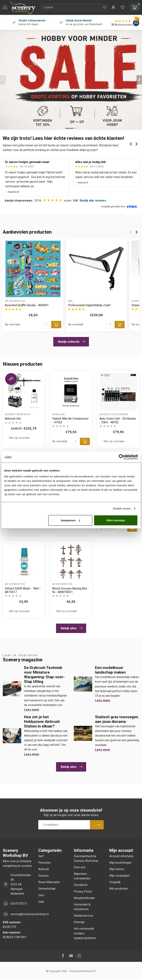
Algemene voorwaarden (82, 876)
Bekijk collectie (72, 342)
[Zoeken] (105, 7)
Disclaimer (81, 885)
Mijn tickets (117, 869)
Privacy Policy (83, 892)
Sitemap (79, 922)
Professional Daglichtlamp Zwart (89, 305)
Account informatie (121, 856)
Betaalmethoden (84, 898)
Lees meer (32, 710)
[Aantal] (47, 325)
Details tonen (122, 508)
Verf (41, 856)
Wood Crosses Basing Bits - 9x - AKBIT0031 (71, 590)
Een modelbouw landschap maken (110, 670)
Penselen (44, 863)
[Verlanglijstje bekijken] (123, 7)
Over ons (80, 867)
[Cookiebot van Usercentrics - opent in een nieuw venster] (122, 457)
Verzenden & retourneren (82, 907)
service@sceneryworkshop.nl (30, 914)
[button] (113, 7)
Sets (41, 895)
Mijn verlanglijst (119, 876)
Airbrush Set (13, 419)
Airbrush (44, 869)
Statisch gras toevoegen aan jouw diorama (117, 719)
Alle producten (119, 889)
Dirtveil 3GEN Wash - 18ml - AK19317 (23, 590)
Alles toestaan (116, 520)
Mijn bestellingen (120, 863)
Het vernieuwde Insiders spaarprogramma (85, 933)
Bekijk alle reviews (93, 201)
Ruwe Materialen (49, 882)
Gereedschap (47, 889)
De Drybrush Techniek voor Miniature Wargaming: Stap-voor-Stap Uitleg (44, 675)
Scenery (44, 876)
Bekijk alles (72, 628)
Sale (41, 902)
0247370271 (19, 904)
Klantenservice (83, 916)
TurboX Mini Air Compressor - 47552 (70, 420)
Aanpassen (70, 520)
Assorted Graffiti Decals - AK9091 (27, 305)
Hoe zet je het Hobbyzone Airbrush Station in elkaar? (42, 722)
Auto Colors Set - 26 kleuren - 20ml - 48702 (118, 420)
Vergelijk (115, 882)
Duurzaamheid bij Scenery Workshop (86, 858)
